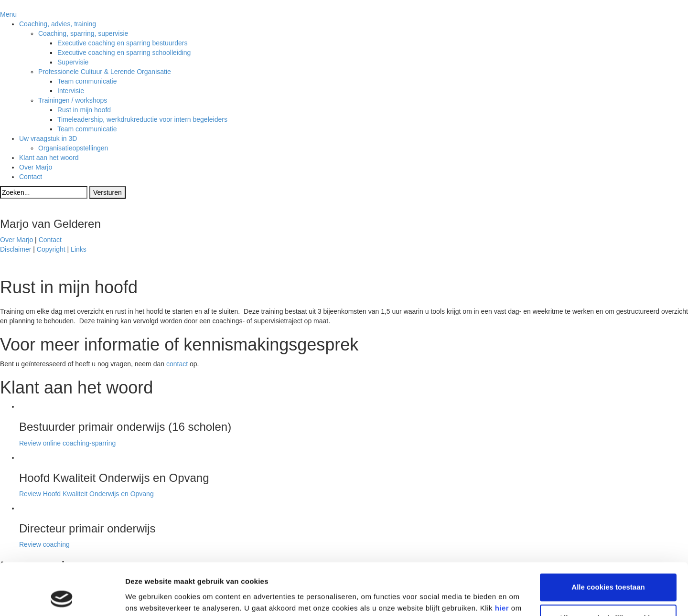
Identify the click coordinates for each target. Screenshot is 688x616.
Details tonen (148, 597)
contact (177, 364)
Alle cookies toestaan (608, 538)
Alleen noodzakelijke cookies (608, 569)
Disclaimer (16, 249)
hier (502, 559)
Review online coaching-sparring (67, 443)
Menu (8, 14)
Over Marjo (16, 240)
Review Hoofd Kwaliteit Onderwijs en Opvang (86, 494)
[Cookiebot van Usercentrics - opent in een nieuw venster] (62, 597)
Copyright (51, 249)
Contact (50, 240)
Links (79, 249)
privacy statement (171, 571)
